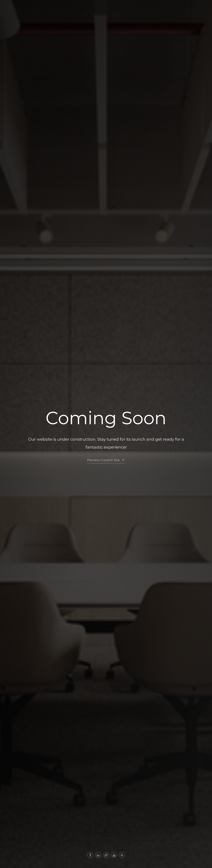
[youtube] (114, 855)
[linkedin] (98, 855)
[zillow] (106, 855)
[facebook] (90, 855)
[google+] (122, 855)
